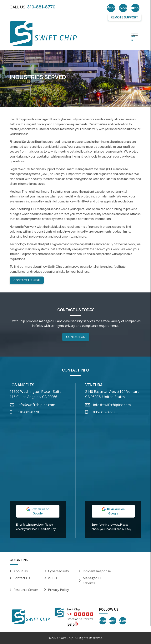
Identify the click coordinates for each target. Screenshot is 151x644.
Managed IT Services (92, 580)
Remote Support (125, 17)
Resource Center (26, 590)
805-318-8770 (104, 412)
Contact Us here (27, 280)
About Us (21, 571)
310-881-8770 (41, 7)
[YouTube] (135, 8)
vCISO (53, 578)
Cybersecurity (59, 571)
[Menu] (135, 34)
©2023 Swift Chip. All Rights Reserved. (76, 638)
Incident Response (97, 571)
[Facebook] (111, 8)
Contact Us (76, 337)
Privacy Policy (59, 590)
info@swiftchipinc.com (36, 405)
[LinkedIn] (123, 8)
